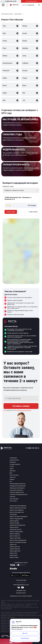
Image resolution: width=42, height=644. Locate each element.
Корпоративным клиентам (17, 484)
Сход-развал (13, 514)
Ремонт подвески (15, 534)
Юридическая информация (18, 486)
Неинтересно (25, 638)
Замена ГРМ (13, 545)
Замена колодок (15, 523)
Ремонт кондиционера (16, 519)
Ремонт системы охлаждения (18, 517)
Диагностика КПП (15, 536)
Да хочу (25, 633)
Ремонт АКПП (13, 553)
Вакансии (13, 471)
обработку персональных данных (24, 410)
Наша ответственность (16, 490)
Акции (12, 469)
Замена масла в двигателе (17, 525)
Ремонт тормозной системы (18, 508)
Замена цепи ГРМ (15, 547)
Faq (11, 482)
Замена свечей (14, 527)
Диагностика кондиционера (18, 540)
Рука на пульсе (14, 475)
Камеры (12, 480)
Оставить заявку (11, 212)
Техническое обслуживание (18, 506)
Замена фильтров (15, 549)
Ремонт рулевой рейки (16, 532)
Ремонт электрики (15, 538)
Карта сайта (13, 501)
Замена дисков (14, 521)
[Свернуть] (38, 621)
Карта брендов (14, 499)
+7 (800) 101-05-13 (32, 448)
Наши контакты (14, 460)
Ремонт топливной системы (18, 542)
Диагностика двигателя (17, 512)
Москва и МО (31, 5)
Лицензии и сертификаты (17, 488)
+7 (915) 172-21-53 (21, 583)
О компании (13, 458)
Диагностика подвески (17, 510)
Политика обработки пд (17, 492)
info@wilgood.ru (21, 593)
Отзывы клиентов (15, 464)
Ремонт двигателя (15, 551)
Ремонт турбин (14, 558)
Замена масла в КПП (16, 530)
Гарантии (12, 497)
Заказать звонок (32, 1)
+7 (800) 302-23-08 (10, 1)
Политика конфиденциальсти (19, 495)
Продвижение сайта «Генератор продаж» (21, 596)
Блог (11, 473)
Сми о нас (13, 477)
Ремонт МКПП (14, 555)
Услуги (12, 467)
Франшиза (13, 462)
